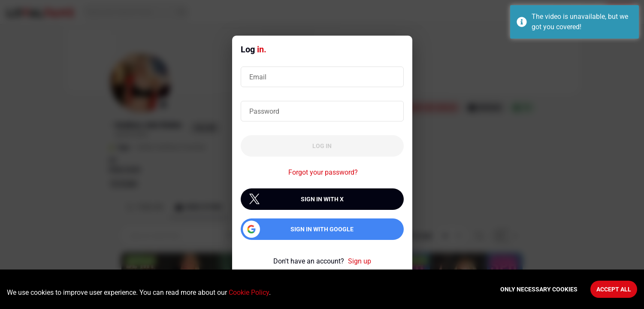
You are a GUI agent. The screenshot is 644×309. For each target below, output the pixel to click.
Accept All (614, 289)
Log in (322, 146)
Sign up (360, 261)
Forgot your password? (323, 172)
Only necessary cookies (539, 289)
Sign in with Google (322, 229)
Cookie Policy (249, 292)
